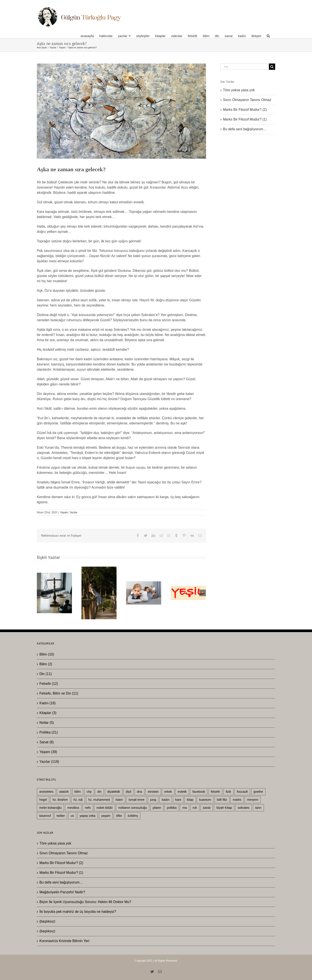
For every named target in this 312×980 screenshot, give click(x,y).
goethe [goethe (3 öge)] (258, 792)
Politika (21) (49, 732)
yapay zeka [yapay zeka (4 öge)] (88, 816)
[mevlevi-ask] (121, 111)
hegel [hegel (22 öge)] (43, 800)
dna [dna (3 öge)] (140, 792)
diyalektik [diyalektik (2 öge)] (114, 792)
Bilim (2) (46, 664)
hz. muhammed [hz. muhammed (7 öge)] (99, 800)
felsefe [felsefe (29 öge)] (215, 792)
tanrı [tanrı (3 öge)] (258, 808)
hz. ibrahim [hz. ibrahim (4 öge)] (60, 800)
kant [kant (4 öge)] (178, 800)
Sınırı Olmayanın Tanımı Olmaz (247, 100)
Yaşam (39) (48, 752)
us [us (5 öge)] (72, 816)
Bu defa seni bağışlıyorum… (245, 129)
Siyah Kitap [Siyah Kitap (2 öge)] (224, 808)
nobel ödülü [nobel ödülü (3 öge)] (104, 808)
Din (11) (46, 674)
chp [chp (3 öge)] (89, 792)
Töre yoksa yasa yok (239, 90)
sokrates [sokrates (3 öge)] (244, 808)
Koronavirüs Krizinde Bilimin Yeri (64, 941)
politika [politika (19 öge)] (172, 808)
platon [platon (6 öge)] (157, 808)
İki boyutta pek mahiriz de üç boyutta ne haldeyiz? (78, 912)
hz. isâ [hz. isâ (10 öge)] (78, 800)
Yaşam (64, 512)
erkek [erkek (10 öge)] (168, 792)
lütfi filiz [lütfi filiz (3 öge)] (222, 800)
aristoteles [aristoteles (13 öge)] (46, 792)
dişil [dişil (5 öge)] (129, 792)
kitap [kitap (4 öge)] (190, 800)
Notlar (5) (47, 723)
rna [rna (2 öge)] (184, 808)
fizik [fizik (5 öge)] (228, 792)
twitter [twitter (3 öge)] (61, 816)
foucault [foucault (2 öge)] (242, 792)
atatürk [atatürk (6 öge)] (64, 792)
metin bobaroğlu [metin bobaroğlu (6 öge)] (50, 808)
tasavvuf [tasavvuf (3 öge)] (45, 816)
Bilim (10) (47, 654)
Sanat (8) (47, 742)
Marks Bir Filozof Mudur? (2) (245, 110)
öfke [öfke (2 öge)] (119, 816)
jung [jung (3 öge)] (153, 800)
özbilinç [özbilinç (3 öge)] (133, 816)
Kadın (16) (48, 703)
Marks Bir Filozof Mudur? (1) (245, 119)
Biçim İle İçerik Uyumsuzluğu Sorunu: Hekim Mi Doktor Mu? (85, 902)
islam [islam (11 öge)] (119, 800)
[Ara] (268, 36)
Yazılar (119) (49, 762)
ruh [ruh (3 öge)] (195, 808)
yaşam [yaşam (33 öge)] (106, 816)
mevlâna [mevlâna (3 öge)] (73, 808)
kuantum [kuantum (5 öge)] (205, 800)
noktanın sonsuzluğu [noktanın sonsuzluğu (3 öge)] (133, 808)
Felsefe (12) (49, 684)
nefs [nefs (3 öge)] (88, 808)
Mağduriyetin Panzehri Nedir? (62, 892)
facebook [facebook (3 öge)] (199, 792)
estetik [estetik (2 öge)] (182, 792)
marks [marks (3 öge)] (237, 800)
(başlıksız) (47, 921)
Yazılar (73, 512)
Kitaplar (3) (48, 713)
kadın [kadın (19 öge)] (166, 800)
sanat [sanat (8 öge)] (207, 808)
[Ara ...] (245, 67)
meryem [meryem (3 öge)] (253, 800)
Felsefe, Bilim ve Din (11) (59, 693)
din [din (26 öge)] (99, 792)
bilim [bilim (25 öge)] (78, 792)
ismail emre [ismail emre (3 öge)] (136, 800)
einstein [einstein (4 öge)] (153, 792)
